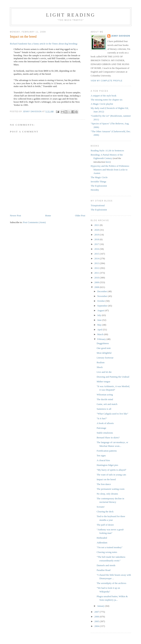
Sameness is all (104, 409)
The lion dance (104, 484)
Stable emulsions (105, 433)
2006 (97, 617)
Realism (101, 362)
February (102, 339)
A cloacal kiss (103, 460)
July (100, 315)
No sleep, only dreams (107, 494)
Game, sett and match (107, 404)
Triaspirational (98, 205)
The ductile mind (105, 399)
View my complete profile (107, 81)
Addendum (102, 543)
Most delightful (104, 353)
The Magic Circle (99, 177)
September (103, 306)
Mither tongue (103, 381)
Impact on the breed (106, 479)
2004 (97, 626)
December (103, 291)
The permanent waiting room (110, 489)
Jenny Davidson (121, 36)
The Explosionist (99, 186)
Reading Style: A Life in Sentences (107, 150)
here (108, 162)
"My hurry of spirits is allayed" (111, 470)
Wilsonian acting (105, 395)
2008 (97, 287)
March (101, 334)
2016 (97, 249)
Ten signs (101, 456)
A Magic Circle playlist (102, 104)
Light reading (71, 15)
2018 (97, 239)
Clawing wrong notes (107, 552)
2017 (97, 244)
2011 (97, 273)
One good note (104, 348)
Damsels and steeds (106, 565)
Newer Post (15, 215)
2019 (97, 235)
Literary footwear (105, 358)
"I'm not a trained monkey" (110, 547)
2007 (97, 612)
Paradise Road (103, 570)
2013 (97, 263)
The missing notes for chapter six (107, 100)
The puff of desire (105, 525)
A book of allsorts (105, 423)
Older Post (80, 215)
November (103, 296)
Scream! (101, 507)
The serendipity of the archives (111, 583)
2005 (97, 621)
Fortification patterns (107, 451)
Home (48, 215)
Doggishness (103, 343)
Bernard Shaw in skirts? (108, 438)
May (100, 325)
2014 (97, 258)
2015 (97, 254)
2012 (97, 268)
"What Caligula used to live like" (112, 414)
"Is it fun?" (102, 418)
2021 (97, 225)
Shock (100, 367)
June (100, 320)
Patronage (101, 428)
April (100, 330)
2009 (97, 282)
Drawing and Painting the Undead (113, 377)
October (101, 301)
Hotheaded (102, 538)
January (101, 606)
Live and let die (104, 372)
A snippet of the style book (104, 96)
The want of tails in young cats (111, 475)
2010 (97, 278)
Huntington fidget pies (107, 465)
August (101, 310)
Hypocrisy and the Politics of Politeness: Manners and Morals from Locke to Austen (110, 169)
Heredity (95, 190)
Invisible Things (98, 182)
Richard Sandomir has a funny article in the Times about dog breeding (43, 44)
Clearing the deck (105, 512)
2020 (97, 230)
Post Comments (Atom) (35, 222)
